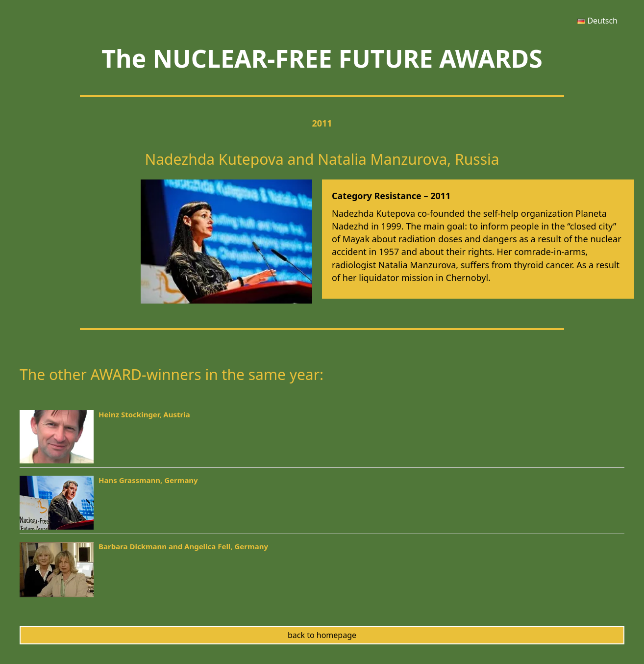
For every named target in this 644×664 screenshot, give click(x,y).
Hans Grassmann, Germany (148, 480)
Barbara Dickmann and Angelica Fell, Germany (183, 546)
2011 (322, 123)
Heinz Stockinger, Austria (144, 414)
